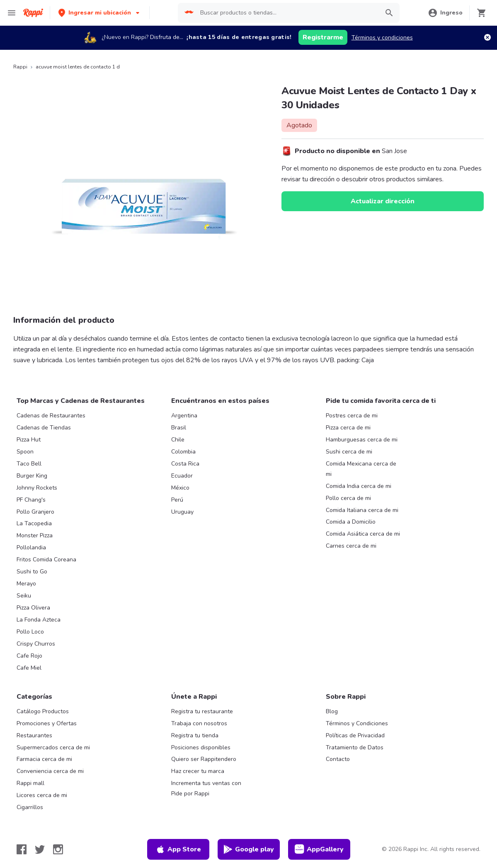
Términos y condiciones (382, 38)
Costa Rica (185, 464)
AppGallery (319, 849)
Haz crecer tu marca (198, 771)
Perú (177, 500)
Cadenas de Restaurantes (51, 416)
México (180, 488)
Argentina (184, 416)
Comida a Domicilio (351, 522)
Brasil (179, 428)
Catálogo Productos (43, 711)
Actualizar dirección (383, 201)
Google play (248, 849)
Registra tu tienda (195, 735)
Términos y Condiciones (357, 723)
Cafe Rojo (29, 656)
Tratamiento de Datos (355, 747)
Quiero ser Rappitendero (204, 759)
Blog (332, 711)
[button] (100, 13)
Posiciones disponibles (201, 747)
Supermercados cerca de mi (53, 747)
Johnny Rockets (37, 488)
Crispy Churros (36, 644)
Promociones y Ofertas (47, 723)
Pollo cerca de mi (348, 498)
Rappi (20, 67)
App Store (178, 849)
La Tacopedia (34, 523)
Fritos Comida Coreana (46, 560)
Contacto (338, 759)
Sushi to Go (32, 572)
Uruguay (182, 512)
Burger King (32, 476)
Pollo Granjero (35, 512)
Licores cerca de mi (42, 795)
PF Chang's (31, 500)
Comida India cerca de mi (359, 486)
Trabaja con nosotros (199, 723)
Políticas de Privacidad (355, 735)
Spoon (25, 452)
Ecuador (182, 476)
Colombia (183, 452)
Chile (178, 440)
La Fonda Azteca (39, 620)
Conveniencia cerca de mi (50, 771)
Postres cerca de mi (352, 416)
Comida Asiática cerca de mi (363, 534)
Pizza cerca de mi (348, 428)
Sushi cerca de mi (349, 452)
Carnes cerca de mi (351, 546)
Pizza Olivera (33, 608)
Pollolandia (31, 547)
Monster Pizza (35, 535)
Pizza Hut (29, 440)
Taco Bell (29, 464)
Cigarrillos (30, 807)
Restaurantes (34, 735)
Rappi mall (30, 783)
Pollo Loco (30, 632)
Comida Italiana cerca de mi (362, 510)
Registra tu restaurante (202, 711)
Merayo (26, 584)
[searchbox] (287, 13)
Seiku (24, 596)
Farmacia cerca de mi (44, 759)
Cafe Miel (29, 668)
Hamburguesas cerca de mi (362, 440)
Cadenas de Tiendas (44, 428)
